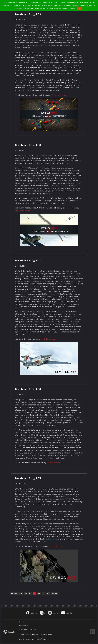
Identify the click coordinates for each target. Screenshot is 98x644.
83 (39, 593)
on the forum (60, 95)
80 (26, 593)
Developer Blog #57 (28, 260)
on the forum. (54, 462)
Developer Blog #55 (28, 478)
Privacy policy (23, 626)
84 (44, 593)
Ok (80, 8)
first (14, 593)
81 (30, 593)
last (54, 593)
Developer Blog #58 (28, 145)
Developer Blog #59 (28, 14)
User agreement (24, 622)
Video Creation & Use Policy (28, 629)
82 (35, 593)
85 (48, 593)
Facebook (34, 613)
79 (21, 593)
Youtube (69, 613)
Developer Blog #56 (28, 389)
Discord (55, 613)
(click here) (52, 539)
